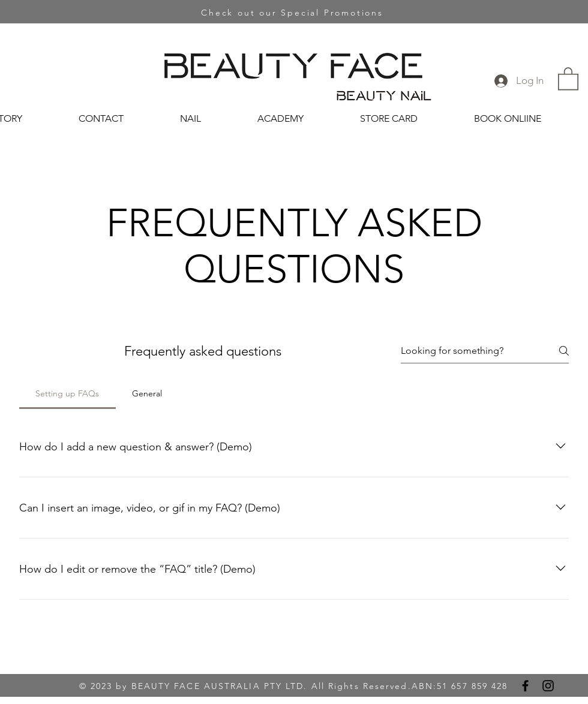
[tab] (67, 393)
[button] (568, 78)
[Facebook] (525, 686)
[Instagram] (548, 686)
